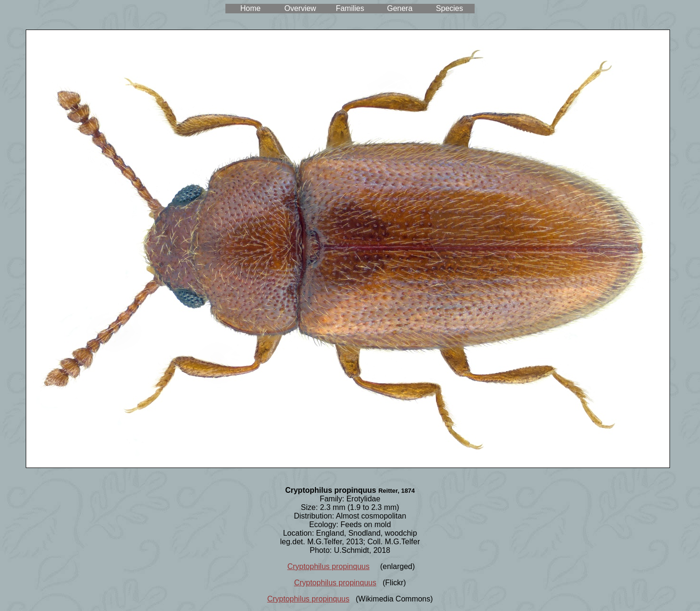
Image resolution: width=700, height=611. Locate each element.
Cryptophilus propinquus (329, 566)
